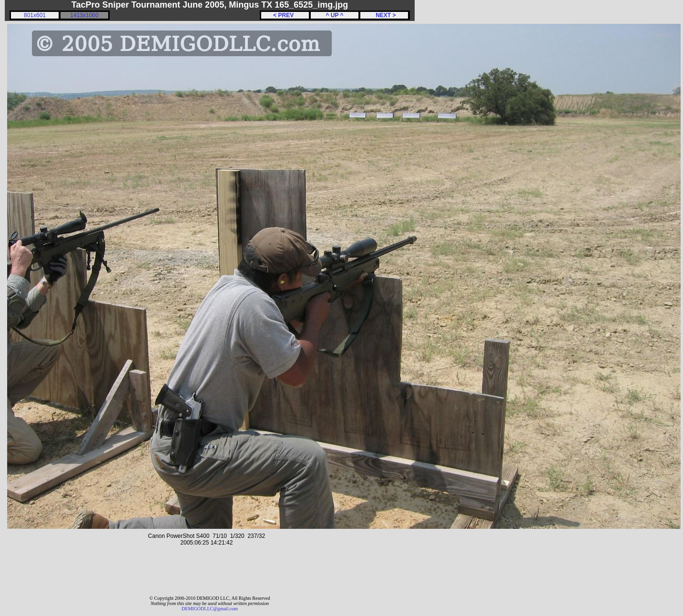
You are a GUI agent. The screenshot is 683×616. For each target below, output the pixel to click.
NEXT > (384, 15)
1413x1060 (84, 15)
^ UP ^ (334, 15)
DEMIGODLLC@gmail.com (210, 609)
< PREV (285, 15)
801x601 (35, 15)
